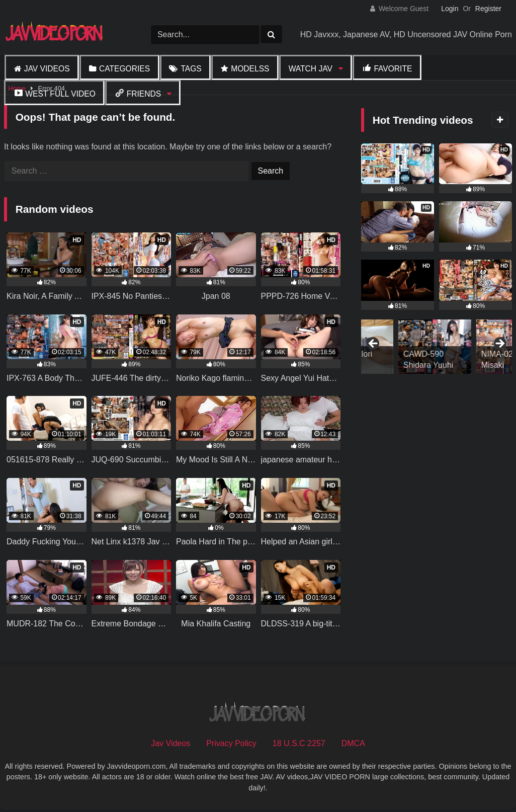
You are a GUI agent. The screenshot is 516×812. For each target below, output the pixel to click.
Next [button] (499, 344)
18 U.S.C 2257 (299, 743)
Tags (191, 69)
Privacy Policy (231, 743)
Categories (124, 69)
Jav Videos (47, 69)
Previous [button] (374, 344)
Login (450, 9)
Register (488, 9)
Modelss (250, 69)
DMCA (353, 743)
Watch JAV (311, 69)
